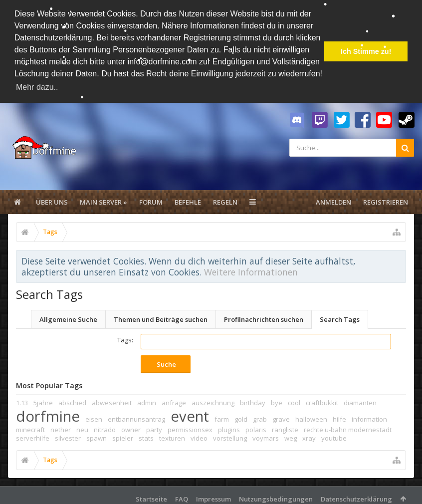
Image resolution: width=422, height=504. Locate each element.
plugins (229, 427)
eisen (94, 417)
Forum (151, 200)
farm (222, 417)
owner (131, 427)
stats (146, 436)
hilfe (339, 417)
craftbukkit (322, 400)
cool (294, 400)
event (190, 414)
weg (291, 436)
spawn (97, 436)
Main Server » (104, 200)
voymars (266, 436)
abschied (72, 400)
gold (241, 417)
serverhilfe (33, 436)
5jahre (43, 400)
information (369, 417)
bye (277, 400)
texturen (172, 436)
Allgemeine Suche (68, 317)
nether (61, 427)
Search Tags (340, 317)
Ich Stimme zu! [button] (366, 51)
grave (281, 417)
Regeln (225, 200)
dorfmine (48, 414)
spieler (123, 436)
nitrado (105, 427)
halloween (311, 417)
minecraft (30, 427)
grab (260, 417)
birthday (253, 400)
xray (309, 436)
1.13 (22, 400)
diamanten (360, 400)
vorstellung (230, 436)
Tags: (125, 337)
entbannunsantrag (136, 417)
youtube (334, 436)
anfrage (174, 400)
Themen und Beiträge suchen (161, 317)
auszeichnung (213, 400)
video (199, 436)
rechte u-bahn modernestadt (348, 427)
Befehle (188, 200)
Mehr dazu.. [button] (37, 87)
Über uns (52, 200)
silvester (68, 436)
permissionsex (190, 427)
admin (147, 400)
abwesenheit (112, 400)
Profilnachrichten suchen (264, 317)
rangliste (285, 427)
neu (82, 427)
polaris (256, 427)
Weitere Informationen (251, 269)
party (154, 427)
